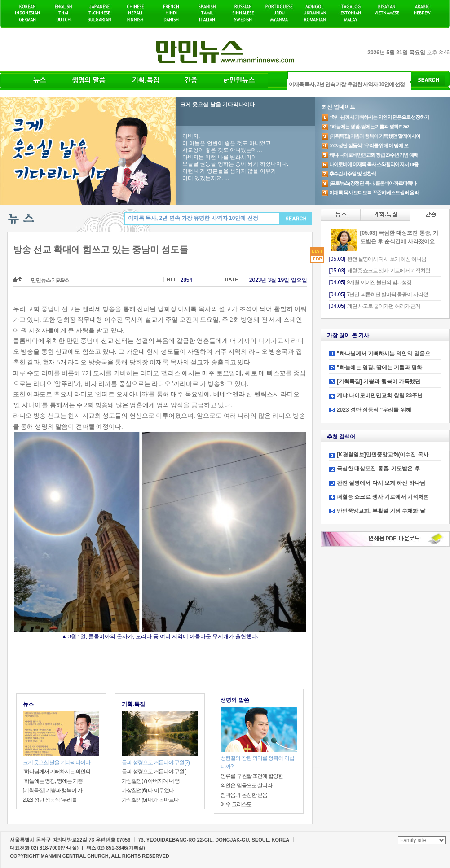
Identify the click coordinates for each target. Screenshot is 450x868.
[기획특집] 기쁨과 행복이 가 (53, 790)
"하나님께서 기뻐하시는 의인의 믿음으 (384, 354)
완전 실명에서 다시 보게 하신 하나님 (381, 483)
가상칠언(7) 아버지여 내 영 (151, 781)
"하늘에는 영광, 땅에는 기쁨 (53, 781)
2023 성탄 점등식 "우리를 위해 (374, 410)
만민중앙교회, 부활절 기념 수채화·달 (381, 511)
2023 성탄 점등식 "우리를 (50, 800)
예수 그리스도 (236, 804)
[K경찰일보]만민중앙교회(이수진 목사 (383, 455)
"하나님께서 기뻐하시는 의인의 (57, 772)
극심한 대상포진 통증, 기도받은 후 (378, 469)
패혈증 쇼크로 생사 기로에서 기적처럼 (383, 497)
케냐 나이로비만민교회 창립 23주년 (380, 395)
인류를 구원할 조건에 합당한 (252, 776)
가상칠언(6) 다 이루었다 (148, 790)
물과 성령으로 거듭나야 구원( (154, 772)
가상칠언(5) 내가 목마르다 (150, 800)
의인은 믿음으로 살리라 (246, 785)
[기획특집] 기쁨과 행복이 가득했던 (379, 381)
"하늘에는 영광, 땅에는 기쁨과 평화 (379, 368)
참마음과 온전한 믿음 (244, 795)
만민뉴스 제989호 (50, 280)
